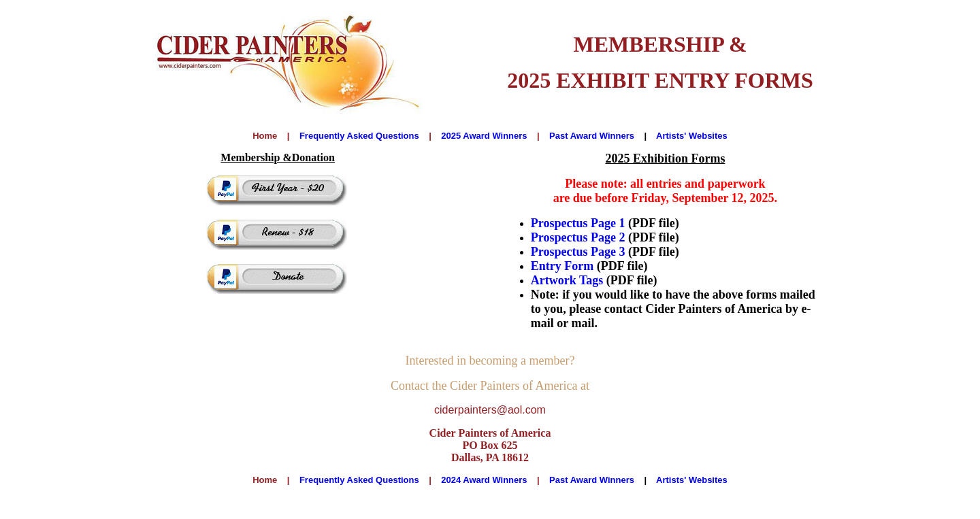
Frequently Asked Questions (359, 136)
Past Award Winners (592, 136)
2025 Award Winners (484, 136)
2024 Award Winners (484, 480)
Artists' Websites (692, 136)
